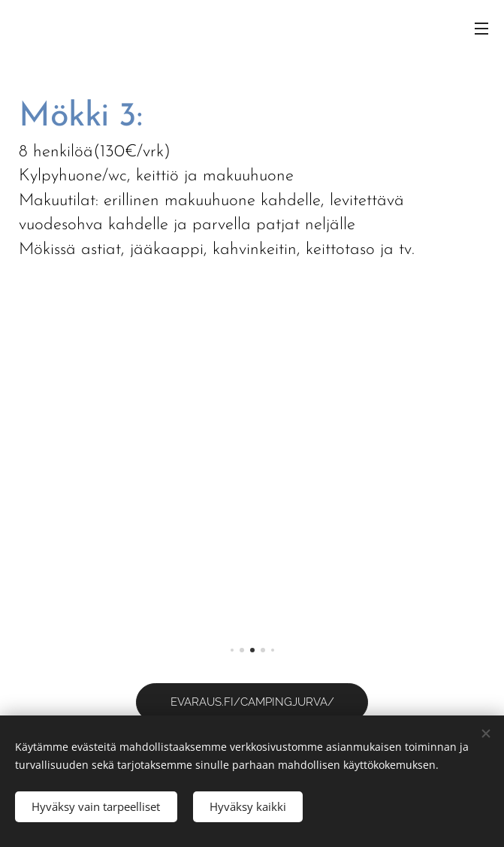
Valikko (481, 29)
